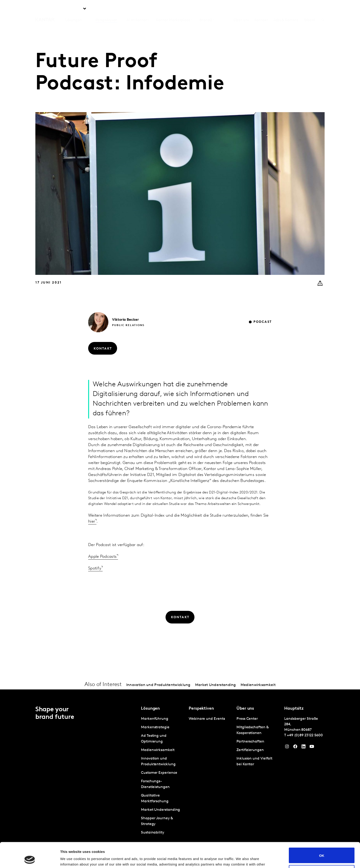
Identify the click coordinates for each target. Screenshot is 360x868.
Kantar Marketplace (173, 9)
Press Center (247, 719)
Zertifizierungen (250, 750)
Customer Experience (159, 773)
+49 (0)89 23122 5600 (305, 735)
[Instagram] (287, 748)
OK (322, 832)
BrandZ (206, 9)
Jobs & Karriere (286, 9)
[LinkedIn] (304, 748)
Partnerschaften (250, 742)
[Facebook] (295, 748)
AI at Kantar (137, 9)
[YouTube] (312, 748)
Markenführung (155, 719)
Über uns (241, 9)
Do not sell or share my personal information (322, 849)
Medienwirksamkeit (258, 685)
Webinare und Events (207, 719)
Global (310, 9)
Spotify (95, 579)
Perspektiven (106, 9)
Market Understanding (216, 685)
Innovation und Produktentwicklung (158, 685)
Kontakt (261, 9)
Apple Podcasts (102, 567)
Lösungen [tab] (73, 9)
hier (92, 532)
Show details (71, 859)
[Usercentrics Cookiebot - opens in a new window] (30, 859)
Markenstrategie (155, 727)
